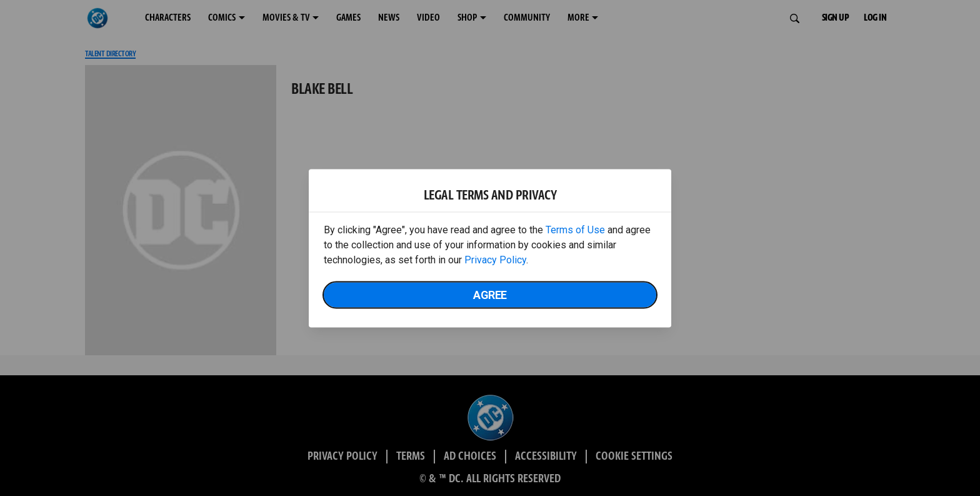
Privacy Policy (495, 259)
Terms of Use (575, 229)
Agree (490, 294)
